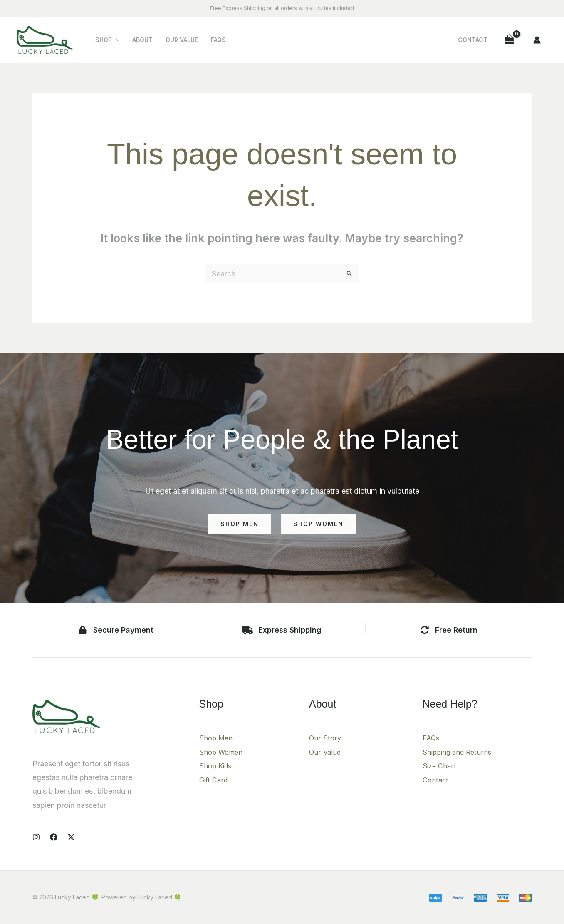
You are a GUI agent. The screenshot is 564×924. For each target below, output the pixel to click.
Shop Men (217, 738)
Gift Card (215, 780)
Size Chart (440, 766)
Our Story (325, 738)
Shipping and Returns (459, 752)
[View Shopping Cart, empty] (510, 40)
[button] (115, 40)
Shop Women (222, 752)
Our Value (178, 40)
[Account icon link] (537, 40)
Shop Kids (217, 766)
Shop (106, 40)
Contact (474, 40)
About (140, 40)
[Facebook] (54, 837)
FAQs (214, 40)
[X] (71, 837)
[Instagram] (36, 837)
